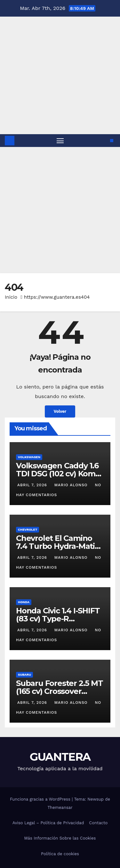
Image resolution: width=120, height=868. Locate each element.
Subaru (24, 675)
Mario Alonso (71, 485)
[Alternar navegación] (60, 141)
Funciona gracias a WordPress (41, 799)
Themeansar (60, 807)
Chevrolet (28, 530)
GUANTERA (60, 757)
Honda (24, 602)
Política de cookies (60, 854)
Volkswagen (29, 457)
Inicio (11, 297)
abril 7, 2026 (33, 485)
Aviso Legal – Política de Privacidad (48, 823)
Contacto (98, 823)
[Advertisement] (60, 210)
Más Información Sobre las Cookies (60, 838)
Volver (60, 411)
